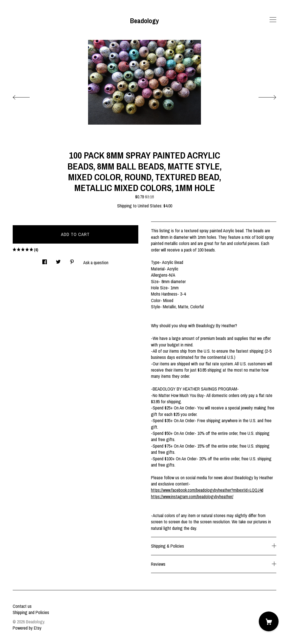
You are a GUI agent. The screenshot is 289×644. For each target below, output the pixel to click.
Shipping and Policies (31, 612)
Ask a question (96, 263)
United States (150, 206)
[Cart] (269, 621)
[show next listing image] (262, 96)
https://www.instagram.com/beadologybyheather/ (192, 496)
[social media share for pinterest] (72, 260)
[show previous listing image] (27, 96)
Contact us (22, 606)
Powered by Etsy (27, 628)
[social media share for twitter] (58, 260)
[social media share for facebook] (45, 260)
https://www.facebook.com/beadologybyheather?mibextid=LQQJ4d (207, 490)
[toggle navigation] (273, 20)
